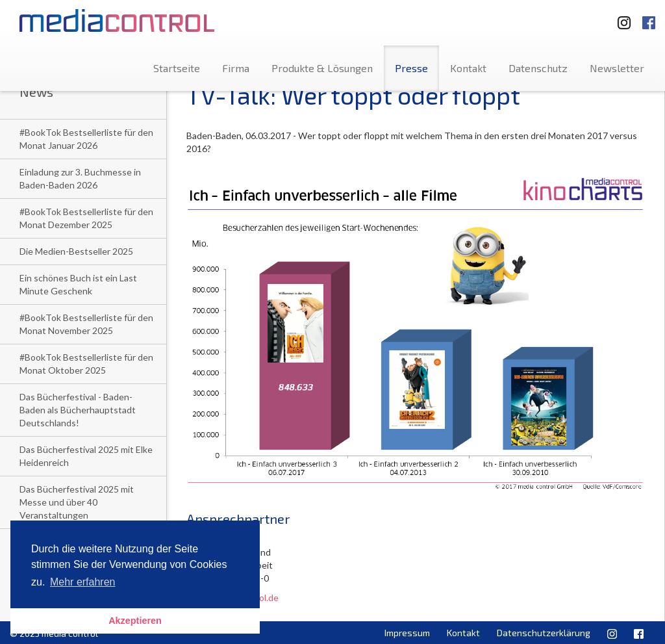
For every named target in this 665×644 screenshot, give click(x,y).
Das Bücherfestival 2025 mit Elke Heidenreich (86, 456)
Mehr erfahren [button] (83, 582)
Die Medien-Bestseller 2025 (76, 251)
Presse (411, 68)
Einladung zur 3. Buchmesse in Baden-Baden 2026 (80, 178)
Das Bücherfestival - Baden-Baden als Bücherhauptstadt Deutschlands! (78, 410)
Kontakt (468, 68)
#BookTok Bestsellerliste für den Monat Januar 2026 (86, 139)
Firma (236, 68)
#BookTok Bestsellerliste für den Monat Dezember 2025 (86, 218)
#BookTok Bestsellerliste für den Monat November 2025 (86, 324)
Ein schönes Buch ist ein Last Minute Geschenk (78, 284)
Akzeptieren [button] (135, 621)
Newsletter (617, 68)
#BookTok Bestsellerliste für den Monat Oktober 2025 (86, 364)
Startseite (177, 68)
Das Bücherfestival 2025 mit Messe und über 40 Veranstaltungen (77, 502)
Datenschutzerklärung (544, 633)
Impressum (407, 633)
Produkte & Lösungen (322, 68)
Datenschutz (538, 68)
